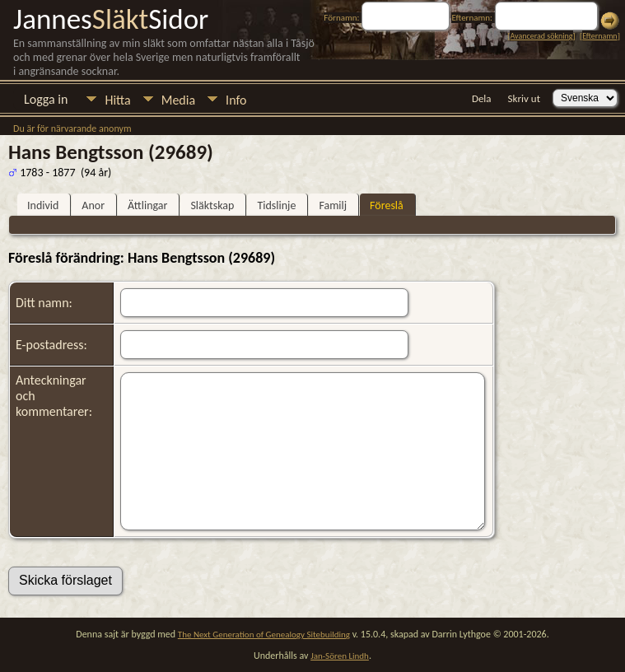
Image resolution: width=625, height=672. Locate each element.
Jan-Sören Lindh (340, 656)
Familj (333, 205)
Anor (93, 205)
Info (236, 100)
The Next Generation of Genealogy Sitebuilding (264, 635)
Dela (482, 98)
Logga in (46, 99)
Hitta (117, 100)
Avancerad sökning (541, 36)
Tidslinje (276, 205)
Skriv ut (524, 98)
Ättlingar (147, 205)
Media (178, 100)
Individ (43, 205)
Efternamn (599, 36)
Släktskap (212, 205)
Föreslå (387, 205)
